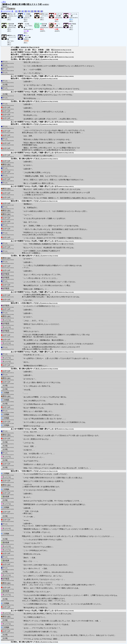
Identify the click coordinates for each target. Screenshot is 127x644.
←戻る (3, 2)
